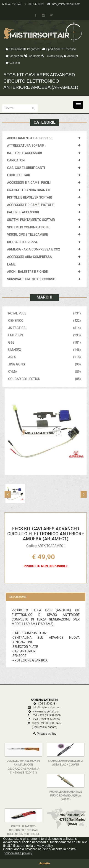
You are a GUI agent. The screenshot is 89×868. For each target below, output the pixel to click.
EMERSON (44, 335)
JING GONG (44, 364)
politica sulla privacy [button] (18, 853)
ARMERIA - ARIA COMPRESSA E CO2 (34, 249)
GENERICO (44, 321)
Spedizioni (51, 49)
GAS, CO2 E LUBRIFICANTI (26, 168)
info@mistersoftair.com (64, 4)
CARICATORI (16, 160)
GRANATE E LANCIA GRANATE (29, 190)
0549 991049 (12, 4)
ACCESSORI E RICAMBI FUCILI (29, 183)
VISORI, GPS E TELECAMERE (27, 235)
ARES (44, 357)
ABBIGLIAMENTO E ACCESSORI (30, 138)
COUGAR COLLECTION (44, 379)
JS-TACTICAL (44, 328)
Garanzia (32, 56)
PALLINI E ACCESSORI (23, 212)
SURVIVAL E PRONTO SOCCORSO (31, 279)
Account (71, 56)
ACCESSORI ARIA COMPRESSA (29, 257)
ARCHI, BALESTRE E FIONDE (27, 272)
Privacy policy (52, 56)
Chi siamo (14, 49)
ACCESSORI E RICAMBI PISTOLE (30, 205)
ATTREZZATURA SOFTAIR (26, 146)
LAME (11, 264)
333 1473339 (34, 4)
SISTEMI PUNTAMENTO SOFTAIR (31, 220)
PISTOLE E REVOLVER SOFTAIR (29, 197)
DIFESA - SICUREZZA (22, 242)
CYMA (44, 372)
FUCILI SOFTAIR (19, 175)
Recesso (68, 49)
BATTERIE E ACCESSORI (25, 153)
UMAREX (44, 350)
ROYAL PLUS (44, 313)
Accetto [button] (44, 863)
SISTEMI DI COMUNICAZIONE (28, 227)
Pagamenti (32, 49)
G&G (44, 342)
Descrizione (18, 597)
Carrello (13, 63)
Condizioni (15, 56)
